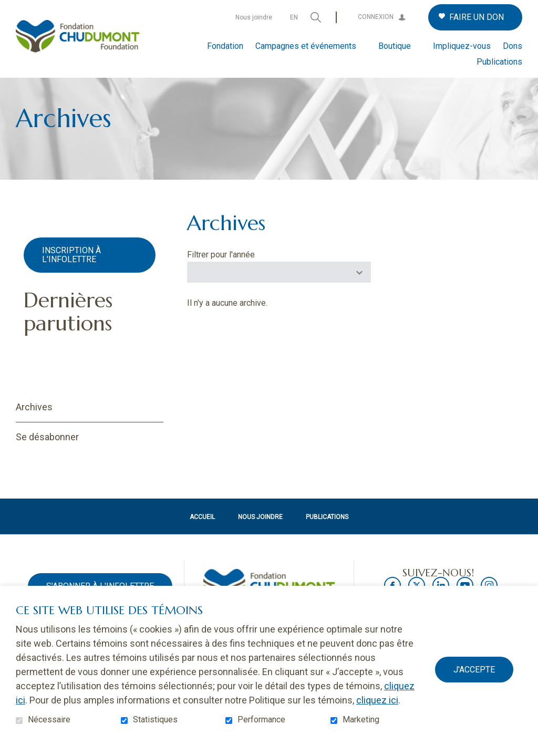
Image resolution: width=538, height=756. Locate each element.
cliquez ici (377, 700)
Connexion (376, 17)
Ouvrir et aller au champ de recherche (316, 17)
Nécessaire (49, 720)
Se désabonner (47, 454)
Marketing (361, 720)
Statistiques (155, 720)
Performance (261, 720)
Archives (34, 424)
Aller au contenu (8, 8)
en (294, 17)
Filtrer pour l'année (221, 272)
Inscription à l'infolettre (71, 272)
